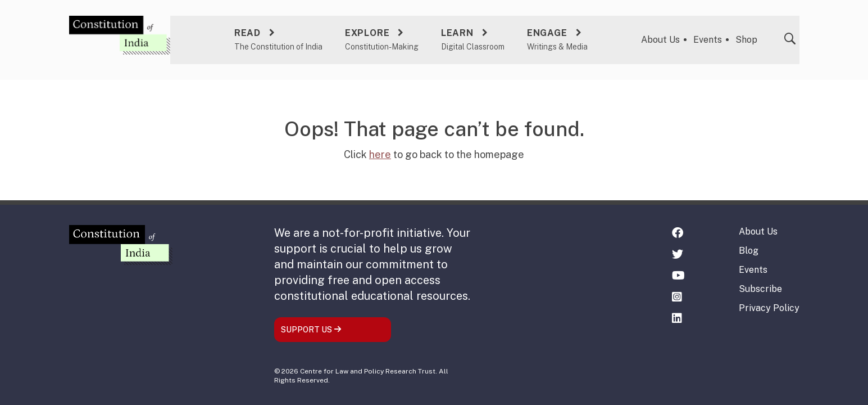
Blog (749, 251)
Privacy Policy (769, 308)
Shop (747, 38)
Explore (366, 31)
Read (246, 31)
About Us (661, 38)
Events (708, 38)
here (380, 153)
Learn (456, 31)
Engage (546, 31)
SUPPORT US (311, 330)
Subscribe (760, 289)
